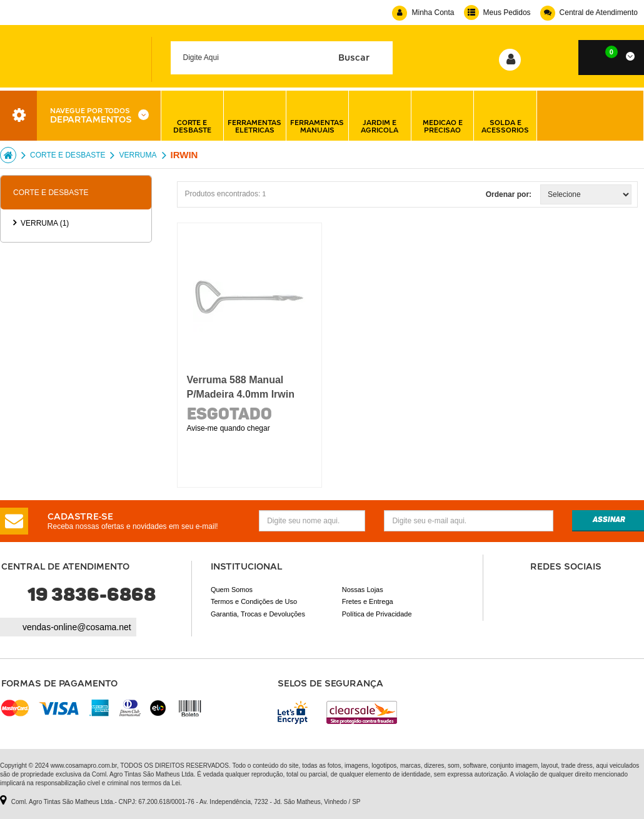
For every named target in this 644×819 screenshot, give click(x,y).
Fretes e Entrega (368, 601)
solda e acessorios (505, 115)
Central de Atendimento (589, 13)
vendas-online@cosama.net (77, 627)
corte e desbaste (192, 115)
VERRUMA (138, 155)
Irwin (184, 155)
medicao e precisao (443, 115)
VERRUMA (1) (45, 223)
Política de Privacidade (377, 614)
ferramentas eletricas (254, 115)
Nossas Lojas (363, 590)
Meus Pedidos (497, 13)
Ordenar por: (509, 194)
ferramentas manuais (317, 115)
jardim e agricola (380, 115)
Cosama (8, 155)
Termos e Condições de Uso (254, 601)
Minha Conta (423, 13)
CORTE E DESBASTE (68, 155)
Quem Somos (232, 590)
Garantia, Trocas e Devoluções (258, 614)
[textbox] (282, 58)
